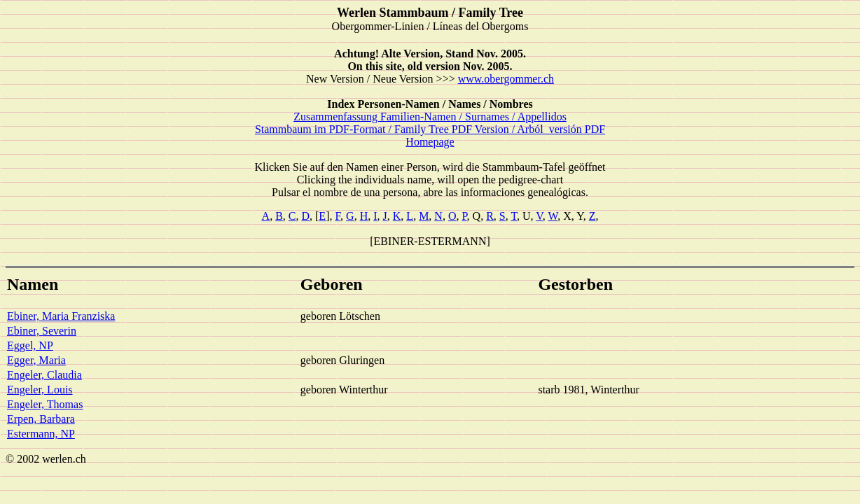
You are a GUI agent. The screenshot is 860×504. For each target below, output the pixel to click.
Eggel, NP (30, 345)
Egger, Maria (36, 360)
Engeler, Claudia (44, 375)
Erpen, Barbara (41, 419)
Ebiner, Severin (42, 331)
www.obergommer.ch (506, 79)
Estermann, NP (41, 434)
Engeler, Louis (40, 390)
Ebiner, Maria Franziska (61, 316)
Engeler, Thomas (45, 404)
